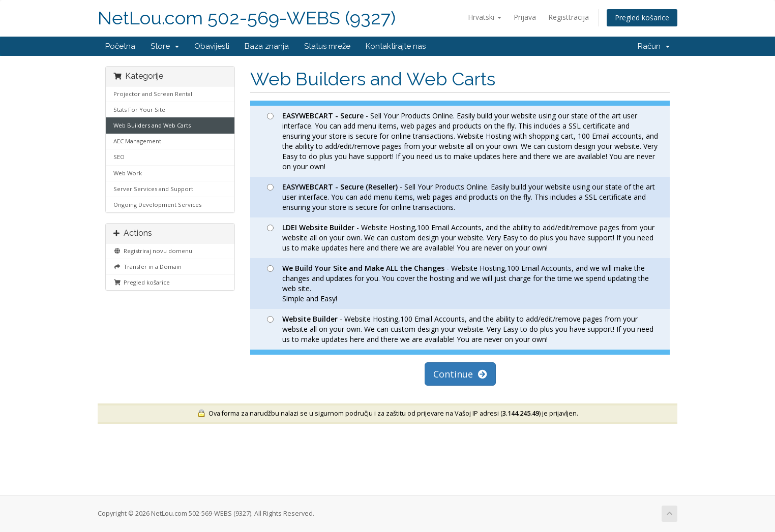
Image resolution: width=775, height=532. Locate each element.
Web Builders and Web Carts (152, 125)
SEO (119, 157)
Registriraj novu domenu (153, 251)
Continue (460, 374)
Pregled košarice (642, 18)
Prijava (525, 17)
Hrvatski (485, 17)
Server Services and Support (153, 189)
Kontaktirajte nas (396, 46)
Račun (654, 46)
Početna (120, 46)
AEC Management (137, 141)
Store (165, 46)
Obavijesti (212, 46)
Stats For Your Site (139, 109)
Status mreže (327, 46)
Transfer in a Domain (147, 267)
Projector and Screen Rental (153, 94)
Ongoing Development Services (157, 205)
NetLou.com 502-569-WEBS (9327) (247, 18)
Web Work (128, 173)
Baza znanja (267, 46)
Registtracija (569, 17)
